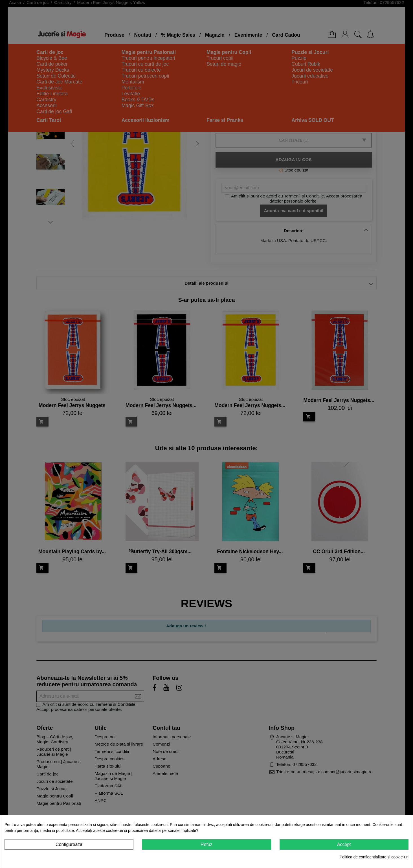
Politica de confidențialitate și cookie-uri (374, 857)
